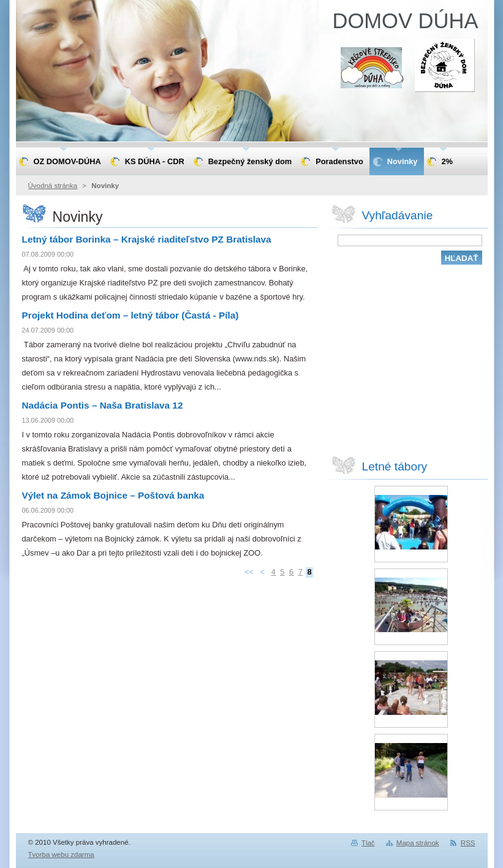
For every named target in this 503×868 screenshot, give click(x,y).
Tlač (368, 843)
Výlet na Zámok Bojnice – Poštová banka (113, 495)
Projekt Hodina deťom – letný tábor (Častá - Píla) (130, 315)
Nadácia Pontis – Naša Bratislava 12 (103, 405)
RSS (468, 843)
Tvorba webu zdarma (61, 855)
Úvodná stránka (53, 186)
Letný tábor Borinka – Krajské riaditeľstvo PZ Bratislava (147, 239)
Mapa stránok (418, 843)
